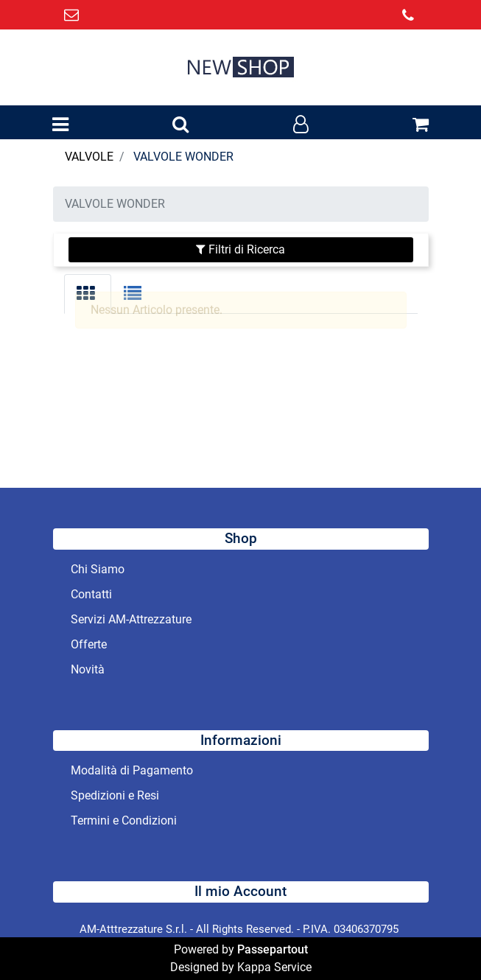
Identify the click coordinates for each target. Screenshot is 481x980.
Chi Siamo (98, 569)
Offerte (89, 644)
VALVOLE (89, 157)
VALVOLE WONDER (183, 157)
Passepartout (273, 949)
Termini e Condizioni (124, 820)
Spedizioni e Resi (115, 795)
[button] (180, 125)
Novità (88, 669)
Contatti (91, 594)
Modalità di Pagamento (132, 770)
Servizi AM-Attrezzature (131, 619)
